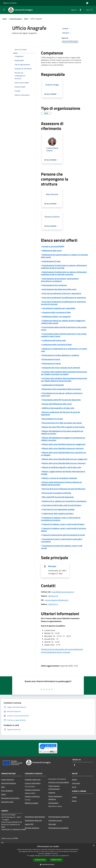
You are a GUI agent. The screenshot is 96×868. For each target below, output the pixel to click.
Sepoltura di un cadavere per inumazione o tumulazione (64, 501)
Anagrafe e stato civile (33, 779)
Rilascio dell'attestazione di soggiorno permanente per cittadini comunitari (63, 439)
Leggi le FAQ (29, 824)
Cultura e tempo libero (33, 783)
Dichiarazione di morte (51, 359)
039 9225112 (53, 604)
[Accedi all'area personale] (87, 3)
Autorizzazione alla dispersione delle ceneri (59, 289)
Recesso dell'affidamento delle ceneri (57, 404)
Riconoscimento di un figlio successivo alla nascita (62, 423)
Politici (4, 794)
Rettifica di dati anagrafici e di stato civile (58, 408)
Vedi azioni (67, 33)
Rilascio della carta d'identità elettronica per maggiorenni (65, 459)
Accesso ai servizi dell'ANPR (53, 246)
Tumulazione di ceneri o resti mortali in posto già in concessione (62, 540)
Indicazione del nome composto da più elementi (61, 368)
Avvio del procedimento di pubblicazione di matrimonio (64, 298)
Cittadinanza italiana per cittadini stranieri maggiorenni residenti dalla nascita (63, 322)
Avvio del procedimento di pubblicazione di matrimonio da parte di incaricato (63, 303)
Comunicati (76, 783)
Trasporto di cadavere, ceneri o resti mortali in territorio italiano (64, 530)
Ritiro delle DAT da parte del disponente (58, 497)
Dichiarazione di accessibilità (58, 828)
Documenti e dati (7, 802)
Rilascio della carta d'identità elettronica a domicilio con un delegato (64, 454)
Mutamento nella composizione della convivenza (61, 389)
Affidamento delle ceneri (52, 251)
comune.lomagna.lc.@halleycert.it (57, 600)
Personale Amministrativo (10, 798)
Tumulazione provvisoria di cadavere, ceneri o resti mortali (62, 547)
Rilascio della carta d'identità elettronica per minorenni (64, 463)
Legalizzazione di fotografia (53, 385)
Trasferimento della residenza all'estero (58, 513)
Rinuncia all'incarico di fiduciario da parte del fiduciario (64, 489)
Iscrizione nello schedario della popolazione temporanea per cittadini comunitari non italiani (64, 373)
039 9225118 (53, 596)
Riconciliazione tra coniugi (52, 419)
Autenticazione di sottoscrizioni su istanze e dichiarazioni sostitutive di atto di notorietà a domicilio (64, 273)
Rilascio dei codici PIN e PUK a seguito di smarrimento (63, 427)
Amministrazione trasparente (59, 817)
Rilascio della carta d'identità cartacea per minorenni (63, 448)
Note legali (52, 824)
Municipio (52, 566)
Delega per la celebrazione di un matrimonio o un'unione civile (64, 350)
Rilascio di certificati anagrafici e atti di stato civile (62, 467)
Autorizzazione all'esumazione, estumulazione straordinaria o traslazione (60, 280)
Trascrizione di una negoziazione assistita (58, 509)
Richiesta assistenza (32, 828)
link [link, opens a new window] (68, 856)
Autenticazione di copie (51, 261)
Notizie (74, 779)
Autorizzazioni (53, 803)
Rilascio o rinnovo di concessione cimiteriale (60, 478)
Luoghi (74, 797)
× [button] (94, 846)
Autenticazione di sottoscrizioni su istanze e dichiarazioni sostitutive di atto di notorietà (64, 267)
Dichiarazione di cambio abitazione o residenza (61, 355)
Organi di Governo (8, 779)
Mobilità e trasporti (32, 803)
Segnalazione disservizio (33, 820)
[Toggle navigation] (4, 10)
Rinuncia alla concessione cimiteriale (57, 493)
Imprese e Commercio (32, 790)
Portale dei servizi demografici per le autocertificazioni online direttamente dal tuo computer (62, 651)
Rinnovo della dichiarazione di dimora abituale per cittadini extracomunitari (61, 483)
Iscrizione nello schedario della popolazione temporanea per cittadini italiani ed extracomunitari (64, 380)
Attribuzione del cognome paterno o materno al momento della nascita (64, 256)
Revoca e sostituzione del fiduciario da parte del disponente (60, 413)
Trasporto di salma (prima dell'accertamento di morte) (64, 535)
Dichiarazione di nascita (52, 363)
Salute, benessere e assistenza (55, 798)
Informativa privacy (55, 820)
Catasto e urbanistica (32, 796)
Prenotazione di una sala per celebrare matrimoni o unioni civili (62, 394)
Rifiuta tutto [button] (56, 860)
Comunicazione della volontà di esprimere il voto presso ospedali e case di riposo (64, 335)
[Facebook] (80, 10)
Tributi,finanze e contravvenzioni (54, 787)
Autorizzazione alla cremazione (55, 285)
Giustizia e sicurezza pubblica (59, 782)
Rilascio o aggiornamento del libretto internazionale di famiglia (63, 473)
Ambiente (52, 793)
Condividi (67, 29)
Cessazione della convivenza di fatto (56, 312)
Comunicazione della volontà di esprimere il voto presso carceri (64, 328)
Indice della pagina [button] (21, 50)
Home (5, 19)
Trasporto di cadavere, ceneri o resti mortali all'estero (63, 524)
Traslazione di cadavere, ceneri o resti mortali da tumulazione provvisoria (61, 519)
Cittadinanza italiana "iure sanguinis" (57, 316)
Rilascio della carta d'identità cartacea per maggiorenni (64, 444)
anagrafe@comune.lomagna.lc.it (63, 592)
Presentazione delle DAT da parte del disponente (61, 400)
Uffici (26, 19)
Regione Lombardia (10, 3)
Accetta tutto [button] (40, 860)
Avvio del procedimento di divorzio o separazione (62, 293)
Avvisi (74, 787)
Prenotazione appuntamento (35, 817)
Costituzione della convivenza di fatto (57, 345)
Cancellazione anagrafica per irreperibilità (59, 308)
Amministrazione (16, 19)
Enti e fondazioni (7, 791)
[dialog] (48, 856)
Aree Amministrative (9, 783)
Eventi (74, 801)
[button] (48, 864)
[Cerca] (92, 10)
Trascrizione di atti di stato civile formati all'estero (62, 505)
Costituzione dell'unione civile (54, 340)
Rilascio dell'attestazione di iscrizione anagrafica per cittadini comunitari (62, 432)
